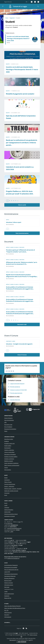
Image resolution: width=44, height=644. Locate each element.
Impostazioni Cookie (9, 589)
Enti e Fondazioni (8, 427)
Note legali (7, 587)
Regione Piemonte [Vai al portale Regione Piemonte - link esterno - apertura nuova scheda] (8, 2)
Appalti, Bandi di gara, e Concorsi (15, 247)
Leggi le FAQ (7, 572)
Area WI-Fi (7, 615)
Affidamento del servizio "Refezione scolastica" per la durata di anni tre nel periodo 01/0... (22, 263)
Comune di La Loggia (20, 6)
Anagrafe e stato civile (9, 443)
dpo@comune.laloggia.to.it (13, 558)
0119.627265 (9, 523)
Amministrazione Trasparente (11, 565)
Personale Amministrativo (10, 429)
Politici (6, 431)
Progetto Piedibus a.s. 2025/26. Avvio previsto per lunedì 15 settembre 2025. (20, 192)
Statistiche (7, 596)
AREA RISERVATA (21, 642)
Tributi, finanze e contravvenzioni (12, 465)
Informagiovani (8, 617)
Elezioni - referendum (9, 486)
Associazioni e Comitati (10, 516)
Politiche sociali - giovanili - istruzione (13, 489)
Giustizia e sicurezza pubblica (11, 457)
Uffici (8, 220)
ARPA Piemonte (8, 613)
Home (7, 18)
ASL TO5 (6, 610)
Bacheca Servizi (8, 581)
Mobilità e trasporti (9, 461)
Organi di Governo (8, 418)
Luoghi (6, 505)
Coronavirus (7, 480)
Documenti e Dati (8, 425)
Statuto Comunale (9, 583)
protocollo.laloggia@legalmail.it (14, 528)
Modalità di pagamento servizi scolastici (20, 94)
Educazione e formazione (10, 454)
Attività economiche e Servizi (11, 514)
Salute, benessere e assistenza (11, 463)
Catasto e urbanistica (9, 450)
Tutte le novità (22, 205)
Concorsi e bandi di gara (10, 484)
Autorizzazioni (7, 448)
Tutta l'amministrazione (22, 233)
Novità (8, 64)
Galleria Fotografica (9, 510)
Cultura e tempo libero (9, 452)
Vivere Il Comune (22, 355)
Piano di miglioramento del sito (11, 570)
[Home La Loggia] (17, 6)
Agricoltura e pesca (9, 439)
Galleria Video (7, 512)
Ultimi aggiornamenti (9, 594)
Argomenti (12, 18)
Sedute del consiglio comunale (11, 491)
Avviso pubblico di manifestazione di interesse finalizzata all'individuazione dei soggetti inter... (20, 288)
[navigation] (3, 6)
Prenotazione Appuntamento (11, 574)
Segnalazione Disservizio (10, 576)
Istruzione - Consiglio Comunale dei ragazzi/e (19, 344)
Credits (6, 591)
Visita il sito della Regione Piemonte (12, 606)
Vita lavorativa (8, 470)
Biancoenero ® (13, 640)
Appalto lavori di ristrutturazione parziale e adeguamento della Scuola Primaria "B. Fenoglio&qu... (22, 276)
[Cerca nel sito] (38, 6)
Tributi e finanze (8, 482)
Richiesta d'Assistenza (9, 578)
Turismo (6, 468)
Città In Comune (33, 635)
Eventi (6, 503)
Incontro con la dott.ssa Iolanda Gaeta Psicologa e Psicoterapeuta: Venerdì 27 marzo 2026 (18, 38)
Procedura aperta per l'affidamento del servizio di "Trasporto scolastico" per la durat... (20, 251)
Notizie (6, 478)
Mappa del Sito (8, 598)
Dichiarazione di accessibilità (11, 567)
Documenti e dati (22, 324)
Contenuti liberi (11, 341)
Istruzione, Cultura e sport (14, 222)
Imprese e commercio (9, 459)
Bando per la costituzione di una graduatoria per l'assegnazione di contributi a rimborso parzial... (22, 143)
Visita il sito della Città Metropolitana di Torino (15, 608)
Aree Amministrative (9, 420)
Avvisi (6, 495)
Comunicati (7, 493)
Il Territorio (7, 507)
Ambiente (7, 441)
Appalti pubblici (8, 446)
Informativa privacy (9, 585)
